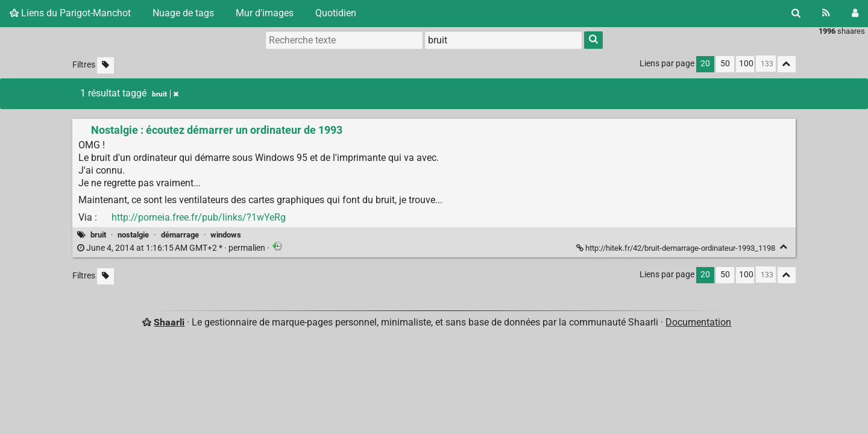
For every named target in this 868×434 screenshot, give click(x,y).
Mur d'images (265, 13)
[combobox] (503, 40)
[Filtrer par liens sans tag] (105, 65)
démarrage (180, 235)
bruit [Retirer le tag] (165, 94)
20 (705, 64)
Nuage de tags (183, 13)
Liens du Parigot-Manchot (70, 13)
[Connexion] (855, 13)
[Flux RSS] (826, 13)
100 (746, 64)
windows (226, 235)
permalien (172, 248)
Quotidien (336, 13)
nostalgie (133, 235)
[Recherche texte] (344, 40)
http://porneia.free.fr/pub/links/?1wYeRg (199, 217)
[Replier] (784, 247)
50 (725, 64)
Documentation (698, 322)
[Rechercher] (796, 13)
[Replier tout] (787, 64)
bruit (98, 235)
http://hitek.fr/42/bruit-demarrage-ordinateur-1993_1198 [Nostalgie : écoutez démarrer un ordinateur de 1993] (677, 248)
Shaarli (169, 322)
